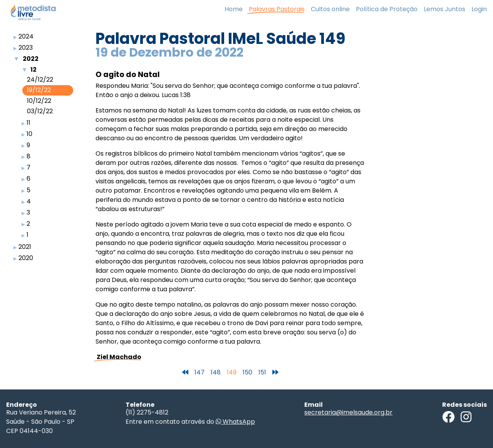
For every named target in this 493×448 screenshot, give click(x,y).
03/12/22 (40, 111)
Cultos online (330, 9)
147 (200, 372)
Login (479, 9)
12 (34, 70)
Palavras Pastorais (277, 9)
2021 (25, 247)
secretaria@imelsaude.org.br (348, 412)
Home (234, 9)
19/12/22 (39, 90)
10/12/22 (39, 101)
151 (262, 372)
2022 (31, 59)
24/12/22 (40, 80)
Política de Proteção (387, 9)
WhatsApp (235, 422)
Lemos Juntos (444, 9)
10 (29, 134)
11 (29, 123)
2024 (26, 36)
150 (247, 372)
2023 (26, 48)
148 (216, 372)
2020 (26, 258)
